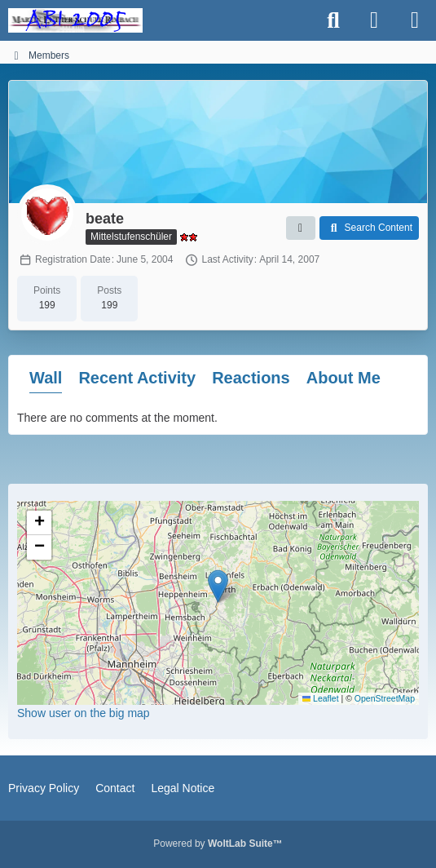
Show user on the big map (84, 713)
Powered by (218, 844)
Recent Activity (137, 378)
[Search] (333, 20)
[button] (301, 228)
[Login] (374, 20)
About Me (344, 378)
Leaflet (321, 698)
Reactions (251, 378)
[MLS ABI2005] (75, 20)
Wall (46, 378)
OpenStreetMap (385, 698)
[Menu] (415, 20)
